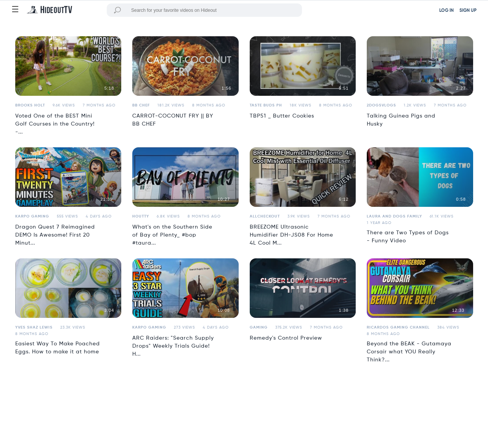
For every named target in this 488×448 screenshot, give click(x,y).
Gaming (259, 327)
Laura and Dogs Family (394, 216)
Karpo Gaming (32, 216)
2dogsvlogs (381, 105)
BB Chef (141, 105)
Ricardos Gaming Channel (398, 327)
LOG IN (446, 11)
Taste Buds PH (266, 105)
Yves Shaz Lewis (34, 327)
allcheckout (265, 216)
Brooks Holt (30, 105)
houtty (141, 216)
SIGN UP (468, 11)
